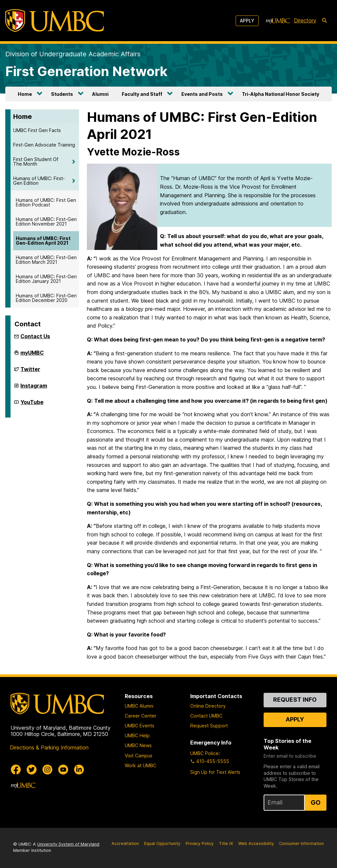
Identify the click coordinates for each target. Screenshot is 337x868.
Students (62, 94)
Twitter (30, 372)
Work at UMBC (141, 765)
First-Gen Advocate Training (44, 145)
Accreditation (125, 843)
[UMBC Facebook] (16, 770)
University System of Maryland (68, 844)
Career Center (141, 716)
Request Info (295, 700)
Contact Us (35, 336)
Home (25, 94)
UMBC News (138, 745)
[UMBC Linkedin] (79, 770)
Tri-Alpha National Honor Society (281, 94)
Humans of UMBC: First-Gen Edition (39, 181)
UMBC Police (204, 753)
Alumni (100, 94)
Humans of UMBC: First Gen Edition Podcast (46, 202)
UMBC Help (137, 735)
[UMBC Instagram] (47, 770)
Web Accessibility (256, 843)
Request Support (209, 726)
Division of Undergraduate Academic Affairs (73, 54)
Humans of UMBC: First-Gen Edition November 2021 (46, 221)
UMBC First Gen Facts (37, 130)
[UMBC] (55, 21)
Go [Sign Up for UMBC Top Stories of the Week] (316, 802)
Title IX (226, 843)
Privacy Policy (200, 843)
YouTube (32, 405)
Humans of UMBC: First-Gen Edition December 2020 (46, 298)
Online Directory (208, 706)
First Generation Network (86, 71)
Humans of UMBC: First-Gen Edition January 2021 (46, 279)
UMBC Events (140, 726)
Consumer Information (301, 843)
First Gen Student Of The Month (36, 162)
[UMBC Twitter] (32, 770)
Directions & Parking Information (49, 747)
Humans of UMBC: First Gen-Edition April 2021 (43, 241)
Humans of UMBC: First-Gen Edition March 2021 (46, 260)
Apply (247, 21)
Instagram (34, 388)
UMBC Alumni (139, 706)
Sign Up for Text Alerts (215, 772)
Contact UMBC (206, 716)
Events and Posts (202, 94)
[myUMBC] (278, 21)
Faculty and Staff (142, 94)
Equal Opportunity (162, 843)
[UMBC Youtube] (63, 770)
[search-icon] (324, 21)
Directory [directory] (305, 20)
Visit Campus (139, 756)
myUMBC (32, 355)
